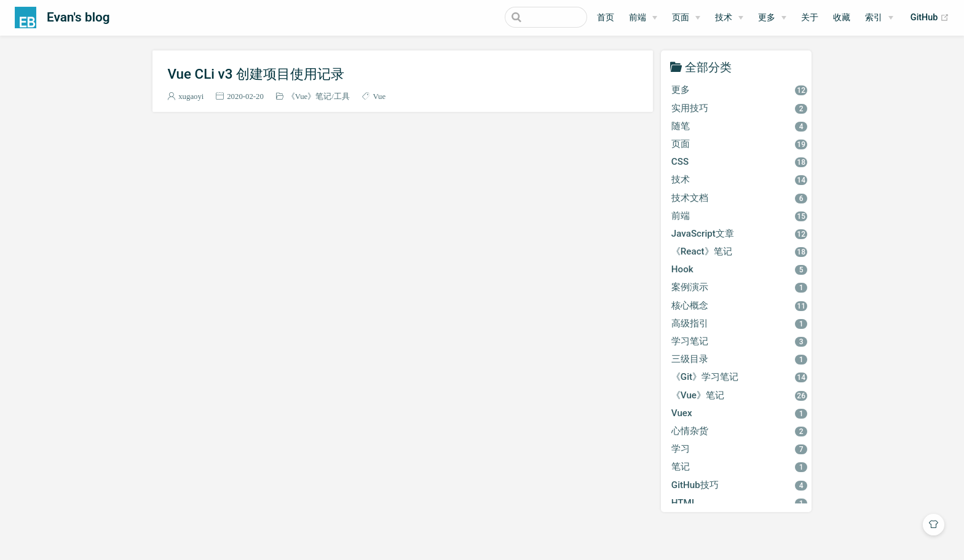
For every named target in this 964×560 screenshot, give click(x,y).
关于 (810, 18)
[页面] (686, 18)
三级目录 (739, 359)
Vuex (739, 413)
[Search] (525, 17)
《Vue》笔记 (310, 96)
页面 (681, 18)
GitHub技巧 (739, 485)
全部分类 (708, 67)
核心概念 (739, 306)
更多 (767, 18)
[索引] (879, 18)
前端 (638, 18)
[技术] (729, 18)
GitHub (930, 18)
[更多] (772, 18)
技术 (724, 18)
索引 (874, 18)
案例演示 (739, 287)
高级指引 (739, 323)
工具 (342, 96)
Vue (380, 96)
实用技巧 (739, 108)
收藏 (842, 18)
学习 (739, 449)
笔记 (739, 467)
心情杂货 (739, 431)
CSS (739, 162)
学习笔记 (739, 341)
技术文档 (739, 198)
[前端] (643, 18)
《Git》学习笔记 (739, 377)
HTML (739, 503)
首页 (606, 18)
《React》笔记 (739, 251)
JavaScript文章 (739, 234)
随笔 (739, 126)
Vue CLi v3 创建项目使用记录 (256, 74)
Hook (739, 269)
